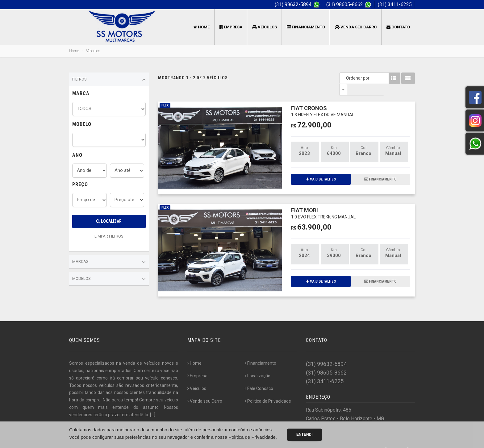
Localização (258, 365)
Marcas (109, 262)
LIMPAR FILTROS (109, 236)
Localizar (109, 221)
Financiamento (306, 27)
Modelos (109, 279)
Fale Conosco (259, 377)
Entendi (305, 434)
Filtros (109, 80)
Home (201, 27)
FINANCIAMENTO (380, 168)
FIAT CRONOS (323, 100)
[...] (153, 404)
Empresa (231, 27)
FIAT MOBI (323, 202)
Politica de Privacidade (268, 390)
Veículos (265, 27)
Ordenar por (345, 78)
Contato (398, 27)
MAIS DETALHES (321, 168)
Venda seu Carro (356, 27)
